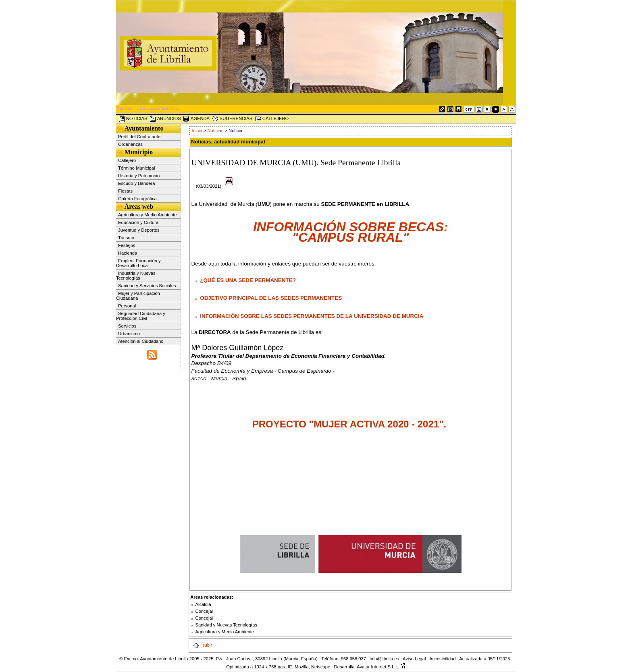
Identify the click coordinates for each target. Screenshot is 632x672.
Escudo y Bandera (136, 183)
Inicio (198, 131)
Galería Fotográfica (137, 199)
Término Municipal (136, 168)
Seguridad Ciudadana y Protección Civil (141, 316)
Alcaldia (203, 604)
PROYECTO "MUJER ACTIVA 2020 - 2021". (351, 424)
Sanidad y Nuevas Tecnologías (226, 625)
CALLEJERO (272, 119)
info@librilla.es (384, 659)
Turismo (126, 238)
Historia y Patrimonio (139, 176)
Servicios (127, 326)
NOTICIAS (133, 119)
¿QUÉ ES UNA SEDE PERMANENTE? (248, 280)
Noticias (216, 131)
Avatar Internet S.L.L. (381, 667)
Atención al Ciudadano (141, 341)
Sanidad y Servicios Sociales (147, 286)
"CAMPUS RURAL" (351, 237)
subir (202, 645)
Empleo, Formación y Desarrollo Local (138, 263)
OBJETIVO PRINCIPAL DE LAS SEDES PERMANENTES (271, 298)
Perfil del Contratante (139, 137)
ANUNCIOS (165, 119)
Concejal (204, 611)
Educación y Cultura (138, 222)
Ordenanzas (130, 144)
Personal (127, 306)
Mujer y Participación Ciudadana (138, 296)
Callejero (127, 160)
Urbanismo (129, 334)
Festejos (127, 245)
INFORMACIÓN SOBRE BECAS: (351, 227)
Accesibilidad (442, 659)
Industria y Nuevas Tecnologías (136, 276)
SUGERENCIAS (232, 119)
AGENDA (196, 119)
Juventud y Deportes (139, 230)
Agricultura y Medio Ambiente (148, 215)
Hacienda (128, 253)
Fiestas (125, 191)
